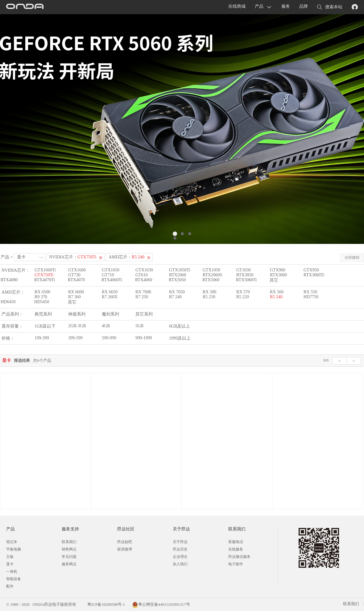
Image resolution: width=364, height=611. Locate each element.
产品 (259, 6)
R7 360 (74, 297)
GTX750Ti (44, 275)
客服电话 (236, 542)
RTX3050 (245, 275)
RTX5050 (177, 280)
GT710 (108, 275)
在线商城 (237, 6)
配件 (10, 586)
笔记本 (12, 542)
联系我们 (69, 542)
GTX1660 (77, 270)
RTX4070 (76, 280)
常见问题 (69, 557)
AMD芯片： (126, 257)
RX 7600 (143, 292)
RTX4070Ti (45, 280)
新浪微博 (125, 549)
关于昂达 (180, 542)
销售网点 (69, 549)
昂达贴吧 (125, 542)
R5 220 (243, 297)
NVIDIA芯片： (73, 257)
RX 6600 (76, 292)
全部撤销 (352, 257)
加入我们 (180, 564)
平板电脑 (14, 549)
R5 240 (276, 297)
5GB (139, 326)
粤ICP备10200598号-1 (106, 604)
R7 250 (142, 297)
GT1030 (244, 270)
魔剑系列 (110, 314)
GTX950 (311, 270)
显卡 (21, 257)
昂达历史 (180, 549)
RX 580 (209, 292)
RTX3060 (278, 275)
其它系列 (144, 314)
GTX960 (278, 270)
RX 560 (277, 292)
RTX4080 (9, 280)
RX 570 (243, 292)
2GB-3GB (77, 326)
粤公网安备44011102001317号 (161, 604)
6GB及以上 (180, 326)
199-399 (42, 338)
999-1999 (144, 338)
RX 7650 (177, 292)
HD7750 (311, 297)
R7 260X (110, 297)
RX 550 (310, 292)
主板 (10, 557)
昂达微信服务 (239, 557)
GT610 (142, 275)
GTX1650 (111, 270)
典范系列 (43, 314)
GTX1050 (211, 270)
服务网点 (69, 564)
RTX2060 (178, 275)
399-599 (75, 338)
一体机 (12, 571)
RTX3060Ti (314, 275)
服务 (286, 6)
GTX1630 (144, 270)
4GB (106, 326)
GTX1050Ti (180, 270)
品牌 (304, 6)
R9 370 (41, 297)
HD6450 (8, 302)
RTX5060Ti (246, 280)
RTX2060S (212, 275)
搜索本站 (330, 7)
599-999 (109, 338)
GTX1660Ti (45, 270)
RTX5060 (211, 280)
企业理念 (180, 557)
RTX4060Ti (112, 280)
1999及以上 (180, 338)
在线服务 (236, 549)
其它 (274, 280)
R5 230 (209, 297)
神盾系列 (77, 314)
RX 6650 (110, 292)
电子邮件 (236, 564)
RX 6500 (42, 292)
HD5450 (42, 302)
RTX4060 (144, 280)
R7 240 (175, 297)
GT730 (74, 275)
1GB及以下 (45, 326)
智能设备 (14, 579)
